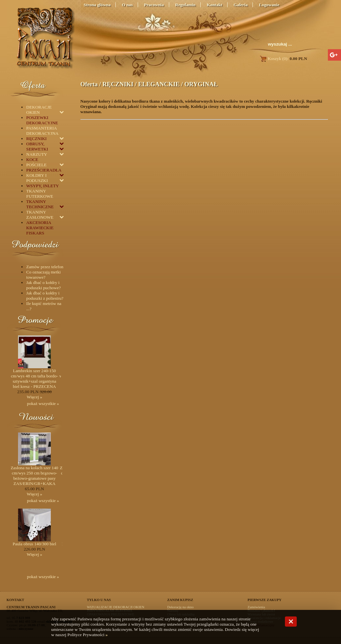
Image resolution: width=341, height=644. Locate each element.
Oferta (89, 84)
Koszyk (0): (283, 59)
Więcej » (34, 397)
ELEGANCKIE (159, 84)
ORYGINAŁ (201, 84)
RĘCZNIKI (118, 84)
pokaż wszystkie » (43, 403)
